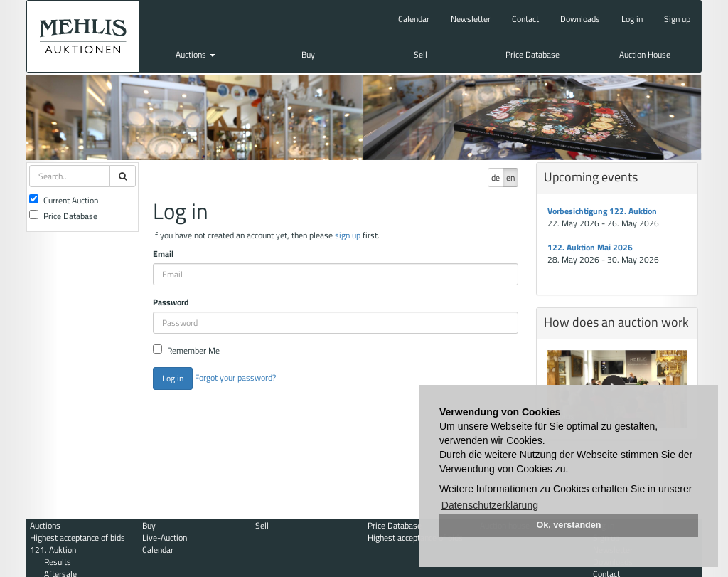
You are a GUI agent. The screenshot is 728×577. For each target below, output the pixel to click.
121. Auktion (53, 550)
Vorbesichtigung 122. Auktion (602, 211)
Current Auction (64, 200)
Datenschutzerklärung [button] (490, 505)
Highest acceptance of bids (77, 538)
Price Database (532, 54)
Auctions (196, 54)
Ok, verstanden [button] (569, 525)
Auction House (645, 54)
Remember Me (186, 350)
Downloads (580, 19)
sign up (348, 235)
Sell (421, 54)
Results (58, 562)
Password (171, 302)
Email (163, 254)
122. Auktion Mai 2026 (590, 247)
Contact (525, 19)
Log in (632, 19)
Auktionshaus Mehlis (83, 36)
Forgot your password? (235, 377)
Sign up (677, 19)
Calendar (414, 19)
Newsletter (471, 19)
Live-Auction (165, 538)
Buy (308, 54)
